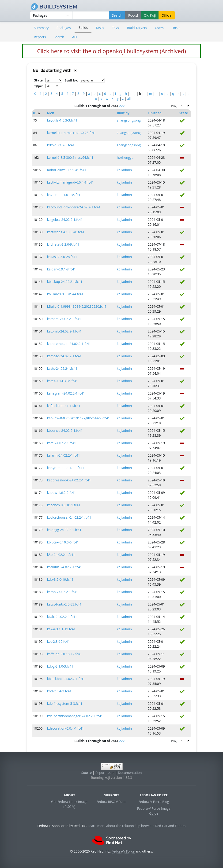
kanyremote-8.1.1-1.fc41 (66, 468)
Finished (155, 113)
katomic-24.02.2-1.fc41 (64, 331)
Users (159, 28)
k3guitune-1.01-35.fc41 (65, 195)
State (184, 113)
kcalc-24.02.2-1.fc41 (62, 617)
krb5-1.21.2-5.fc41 (61, 145)
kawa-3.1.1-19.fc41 (61, 629)
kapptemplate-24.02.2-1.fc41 (69, 344)
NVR (51, 113)
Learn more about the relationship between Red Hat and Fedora (137, 826)
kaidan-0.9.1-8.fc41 (62, 269)
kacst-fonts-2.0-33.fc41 (64, 604)
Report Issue (105, 773)
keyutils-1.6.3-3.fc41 (62, 120)
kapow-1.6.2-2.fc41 (61, 493)
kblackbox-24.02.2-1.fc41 (66, 679)
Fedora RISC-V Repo (111, 802)
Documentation (130, 773)
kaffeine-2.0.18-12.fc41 (64, 654)
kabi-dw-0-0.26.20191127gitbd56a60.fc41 (79, 418)
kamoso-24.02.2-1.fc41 (64, 356)
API (75, 37)
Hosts (176, 28)
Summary (41, 28)
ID (35, 113)
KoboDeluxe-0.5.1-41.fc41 (67, 170)
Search (59, 37)
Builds (83, 28)
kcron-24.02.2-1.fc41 (63, 592)
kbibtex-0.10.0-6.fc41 (63, 542)
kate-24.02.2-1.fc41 (62, 443)
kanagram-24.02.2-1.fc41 (66, 393)
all (129, 98)
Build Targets (137, 28)
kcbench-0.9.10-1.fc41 (64, 505)
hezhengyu (125, 157)
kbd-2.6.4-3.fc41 (59, 691)
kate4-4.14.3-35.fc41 (63, 381)
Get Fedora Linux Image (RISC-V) (69, 804)
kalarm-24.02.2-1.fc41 (64, 455)
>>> (122, 106)
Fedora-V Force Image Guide (154, 811)
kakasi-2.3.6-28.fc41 (62, 257)
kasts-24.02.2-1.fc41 (62, 368)
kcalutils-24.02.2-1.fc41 (64, 567)
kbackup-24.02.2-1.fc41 (65, 282)
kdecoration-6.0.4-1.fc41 (66, 728)
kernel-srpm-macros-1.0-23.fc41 (72, 133)
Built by (123, 113)
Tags (116, 28)
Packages (64, 28)
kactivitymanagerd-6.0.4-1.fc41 (70, 182)
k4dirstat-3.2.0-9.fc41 (63, 244)
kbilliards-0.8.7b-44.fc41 (65, 294)
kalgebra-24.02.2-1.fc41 (65, 220)
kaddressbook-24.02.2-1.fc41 (69, 480)
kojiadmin (124, 170)
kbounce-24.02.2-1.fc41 (65, 430)
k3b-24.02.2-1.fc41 (61, 555)
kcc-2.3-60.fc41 (59, 641)
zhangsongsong (129, 120)
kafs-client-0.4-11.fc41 (64, 406)
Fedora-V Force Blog (154, 802)
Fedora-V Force (123, 851)
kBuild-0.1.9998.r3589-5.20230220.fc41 (77, 306)
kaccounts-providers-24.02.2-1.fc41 (74, 207)
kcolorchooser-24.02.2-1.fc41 (69, 517)
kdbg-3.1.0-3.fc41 (60, 666)
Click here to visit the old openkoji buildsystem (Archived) (111, 51)
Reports (40, 37)
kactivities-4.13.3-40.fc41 (66, 232)
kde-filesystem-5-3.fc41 (65, 704)
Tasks (100, 28)
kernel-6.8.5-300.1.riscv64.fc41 (70, 157)
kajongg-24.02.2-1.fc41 (64, 530)
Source (86, 773)
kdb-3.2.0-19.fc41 (60, 579)
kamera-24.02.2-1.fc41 (64, 319)
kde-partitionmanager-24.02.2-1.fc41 (75, 716)
